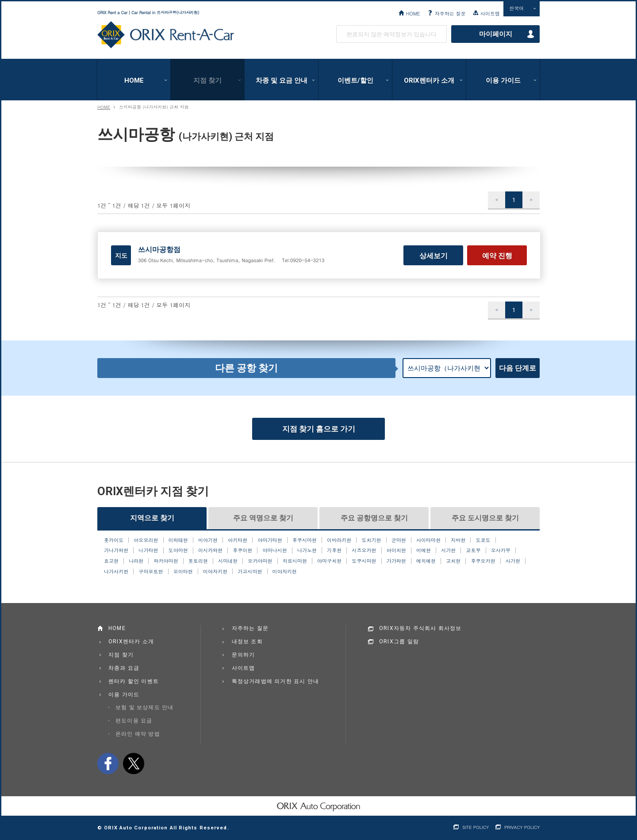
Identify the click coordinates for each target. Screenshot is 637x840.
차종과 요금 (124, 668)
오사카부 (501, 550)
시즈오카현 (364, 550)
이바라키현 (339, 540)
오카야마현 (260, 561)
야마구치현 (329, 561)
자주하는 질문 (450, 13)
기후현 (334, 550)
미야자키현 (215, 572)
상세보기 (434, 256)
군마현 (399, 540)
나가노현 (307, 550)
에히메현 (426, 561)
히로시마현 (295, 561)
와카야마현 (166, 561)
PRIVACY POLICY (522, 827)
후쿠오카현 (483, 561)
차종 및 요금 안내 (282, 80)
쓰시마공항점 (159, 250)
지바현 (458, 540)
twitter (134, 764)
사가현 (513, 561)
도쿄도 (483, 540)
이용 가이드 (503, 80)
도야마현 (178, 550)
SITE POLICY (476, 827)
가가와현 (396, 561)
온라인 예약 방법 (138, 734)
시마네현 (228, 561)
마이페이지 (496, 34)
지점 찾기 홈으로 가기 (319, 429)
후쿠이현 (242, 550)
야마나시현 (275, 550)
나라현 (136, 561)
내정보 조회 (247, 641)
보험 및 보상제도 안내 (145, 707)
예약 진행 (497, 256)
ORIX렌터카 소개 (429, 80)
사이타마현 (428, 540)
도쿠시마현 (364, 561)
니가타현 (148, 550)
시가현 (448, 550)
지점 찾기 (207, 80)
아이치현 (396, 550)
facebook (108, 764)
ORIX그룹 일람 (399, 641)
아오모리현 (146, 540)
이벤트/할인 (355, 80)
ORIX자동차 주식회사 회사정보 (420, 628)
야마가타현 (270, 540)
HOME (413, 13)
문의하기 (244, 655)
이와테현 (178, 540)
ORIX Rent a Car (166, 35)
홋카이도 (114, 540)
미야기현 (208, 540)
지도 (121, 256)
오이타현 (183, 572)
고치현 (453, 561)
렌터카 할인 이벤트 (134, 681)
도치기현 (371, 540)
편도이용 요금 (134, 721)
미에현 (424, 550)
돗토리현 (198, 561)
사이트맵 (490, 13)
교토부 (473, 550)
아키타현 (238, 540)
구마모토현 (151, 572)
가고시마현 (250, 572)
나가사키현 (116, 572)
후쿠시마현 (305, 540)
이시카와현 (210, 550)
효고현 (111, 561)
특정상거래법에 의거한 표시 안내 (276, 681)
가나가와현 (116, 550)
